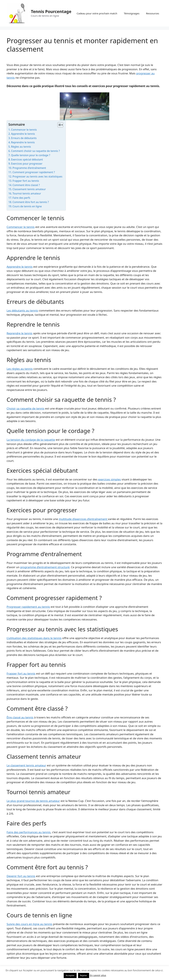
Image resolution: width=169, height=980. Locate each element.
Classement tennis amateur (29, 189)
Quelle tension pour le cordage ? (31, 155)
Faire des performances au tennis (29, 832)
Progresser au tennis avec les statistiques (37, 176)
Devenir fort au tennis (21, 876)
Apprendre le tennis (23, 134)
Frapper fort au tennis (26, 181)
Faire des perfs (21, 198)
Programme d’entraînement (29, 168)
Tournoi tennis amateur (27, 193)
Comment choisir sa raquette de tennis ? (35, 151)
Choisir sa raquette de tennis (25, 408)
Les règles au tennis (20, 369)
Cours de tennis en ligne (27, 206)
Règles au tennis (21, 147)
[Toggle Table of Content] (59, 125)
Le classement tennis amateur (26, 765)
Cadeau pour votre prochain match (97, 13)
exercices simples (109, 479)
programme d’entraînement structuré (45, 567)
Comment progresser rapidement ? (34, 172)
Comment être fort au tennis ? (31, 202)
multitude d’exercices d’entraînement (83, 519)
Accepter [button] (70, 975)
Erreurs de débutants (24, 138)
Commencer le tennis (24, 130)
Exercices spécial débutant (27, 159)
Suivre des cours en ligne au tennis (29, 924)
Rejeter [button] (84, 975)
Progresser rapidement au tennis (28, 607)
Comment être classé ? (26, 185)
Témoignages (132, 13)
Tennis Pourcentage (51, 11)
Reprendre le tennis (23, 142)
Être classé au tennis (20, 717)
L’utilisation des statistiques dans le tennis (34, 638)
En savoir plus (98, 975)
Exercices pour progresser (27, 164)
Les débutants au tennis (22, 310)
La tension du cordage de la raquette (31, 440)
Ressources (153, 13)
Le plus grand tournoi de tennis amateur (33, 801)
